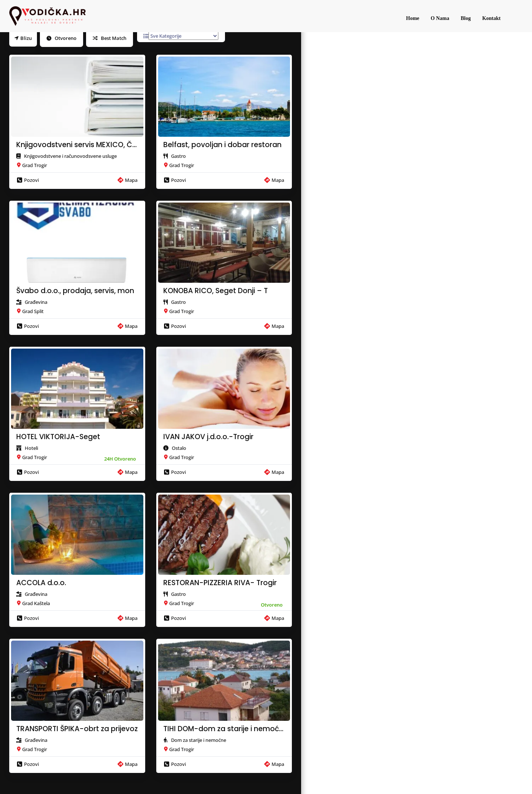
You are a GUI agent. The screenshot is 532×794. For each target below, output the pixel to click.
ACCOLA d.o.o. (41, 583)
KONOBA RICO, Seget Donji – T (216, 291)
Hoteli (31, 448)
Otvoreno (62, 38)
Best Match (110, 38)
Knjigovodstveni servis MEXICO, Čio (77, 145)
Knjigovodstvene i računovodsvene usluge (70, 156)
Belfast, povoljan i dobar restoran (222, 145)
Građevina (36, 302)
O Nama (440, 18)
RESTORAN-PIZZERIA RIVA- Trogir (220, 583)
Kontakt (491, 18)
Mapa (127, 180)
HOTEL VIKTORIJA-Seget (58, 437)
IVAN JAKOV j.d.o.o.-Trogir (208, 437)
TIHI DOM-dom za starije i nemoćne (224, 729)
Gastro (178, 156)
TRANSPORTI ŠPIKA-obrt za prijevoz (77, 729)
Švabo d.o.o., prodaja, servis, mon (75, 291)
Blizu (23, 38)
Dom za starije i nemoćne (199, 740)
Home (413, 18)
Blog (466, 18)
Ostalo (179, 448)
